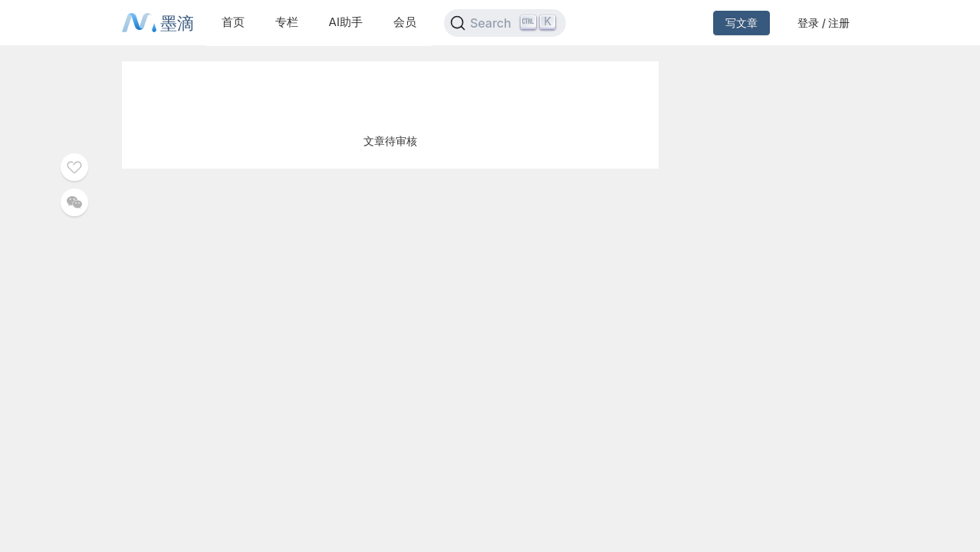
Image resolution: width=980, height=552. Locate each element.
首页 (233, 22)
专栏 (287, 22)
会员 (405, 22)
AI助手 (346, 22)
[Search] (505, 23)
